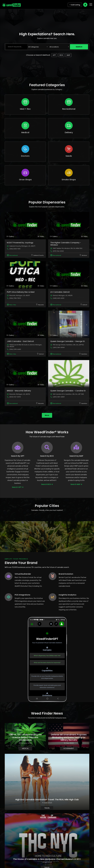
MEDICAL (25, 748)
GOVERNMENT (69, 748)
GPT (54, 55)
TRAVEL (47, 808)
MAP (68, 55)
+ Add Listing (75, 5)
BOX (61, 55)
